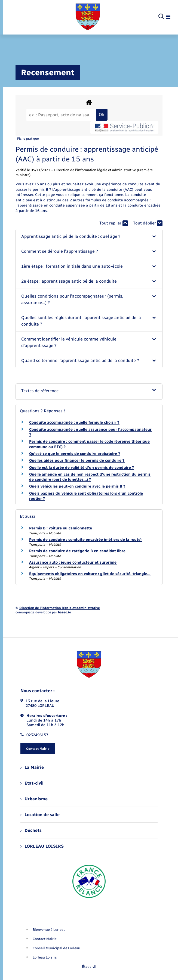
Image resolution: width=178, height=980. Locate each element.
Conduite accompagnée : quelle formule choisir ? (74, 422)
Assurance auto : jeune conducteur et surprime (73, 562)
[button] (89, 236)
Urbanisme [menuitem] (34, 799)
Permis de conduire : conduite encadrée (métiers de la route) (85, 540)
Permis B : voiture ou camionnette (61, 528)
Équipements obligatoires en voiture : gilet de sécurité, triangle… (90, 574)
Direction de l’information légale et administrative (60, 608)
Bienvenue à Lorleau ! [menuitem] (50, 930)
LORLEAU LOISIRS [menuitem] (42, 846)
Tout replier (114, 223)
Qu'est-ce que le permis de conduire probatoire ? (75, 454)
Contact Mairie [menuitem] (45, 939)
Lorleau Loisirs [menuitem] (45, 957)
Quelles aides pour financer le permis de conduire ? (77, 461)
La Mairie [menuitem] (32, 767)
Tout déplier (148, 223)
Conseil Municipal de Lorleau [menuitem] (56, 948)
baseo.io (65, 612)
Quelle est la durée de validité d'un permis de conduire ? (82, 468)
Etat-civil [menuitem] (32, 783)
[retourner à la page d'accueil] (88, 17)
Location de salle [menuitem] (40, 815)
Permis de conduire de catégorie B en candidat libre (77, 551)
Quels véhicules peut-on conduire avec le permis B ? (77, 486)
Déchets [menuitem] (31, 830)
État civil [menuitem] (89, 967)
